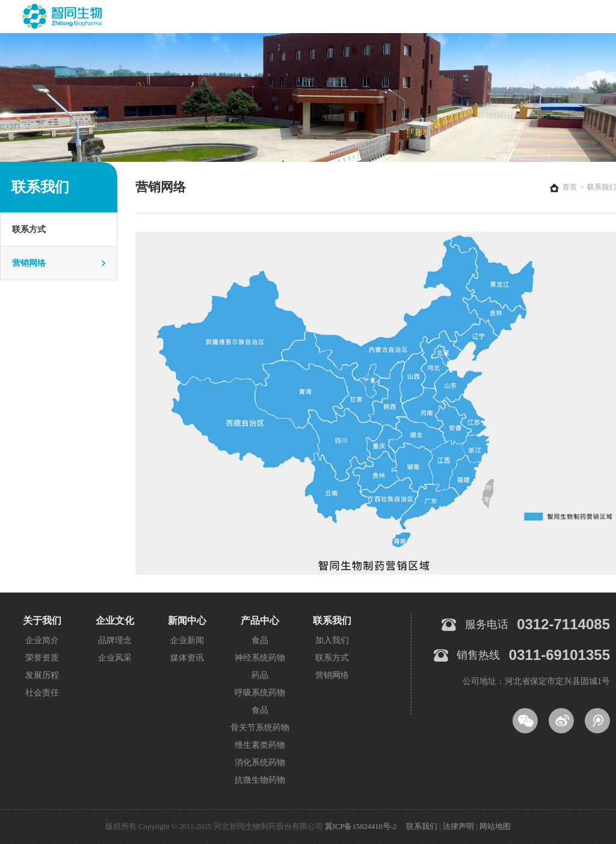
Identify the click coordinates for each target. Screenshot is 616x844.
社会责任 (42, 693)
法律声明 (458, 827)
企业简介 (42, 640)
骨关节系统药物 (260, 728)
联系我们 (422, 827)
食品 (260, 640)
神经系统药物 (260, 658)
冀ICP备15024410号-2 (361, 827)
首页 (570, 187)
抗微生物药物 (260, 780)
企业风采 (115, 658)
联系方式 (29, 229)
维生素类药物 (260, 745)
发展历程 (42, 675)
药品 (260, 675)
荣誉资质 (42, 658)
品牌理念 (115, 640)
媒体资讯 (187, 658)
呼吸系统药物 (260, 693)
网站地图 (495, 827)
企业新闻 (187, 640)
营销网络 (29, 263)
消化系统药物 (260, 762)
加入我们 (332, 640)
